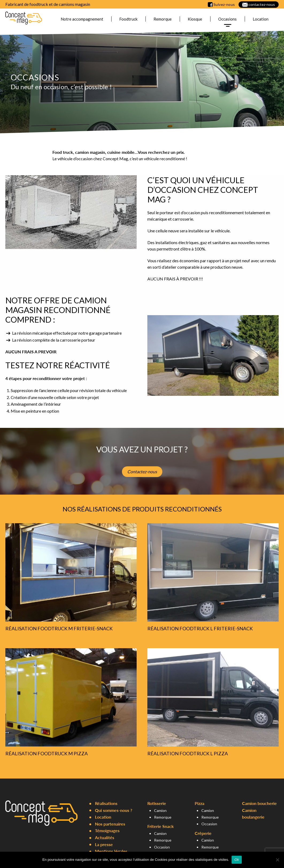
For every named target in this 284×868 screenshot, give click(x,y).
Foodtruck (128, 19)
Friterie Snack (161, 826)
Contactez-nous (142, 472)
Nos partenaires (110, 824)
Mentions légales (111, 851)
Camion (160, 810)
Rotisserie (157, 803)
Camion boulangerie (253, 814)
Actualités (105, 837)
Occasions (227, 19)
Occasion (162, 847)
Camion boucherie (259, 803)
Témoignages (107, 830)
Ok (237, 860)
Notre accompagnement (82, 19)
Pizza (199, 803)
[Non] (277, 860)
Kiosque (195, 19)
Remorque (163, 19)
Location (261, 19)
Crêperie (203, 833)
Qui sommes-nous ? (114, 810)
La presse (104, 844)
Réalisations (106, 803)
